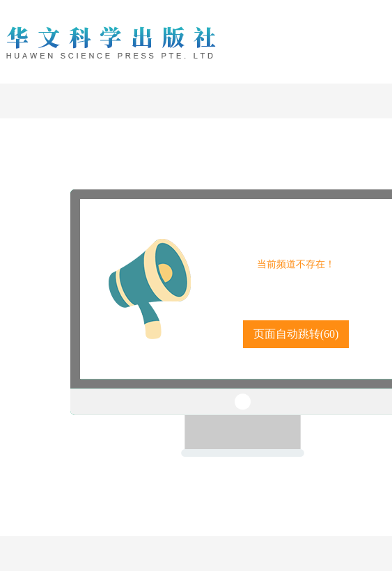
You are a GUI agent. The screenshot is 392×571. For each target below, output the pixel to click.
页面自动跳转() (296, 334)
